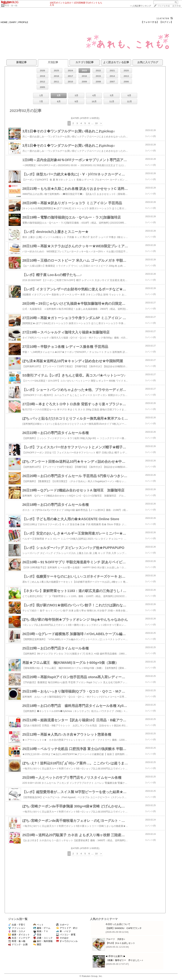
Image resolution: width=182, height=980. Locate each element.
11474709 (163, 18)
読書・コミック (43, 938)
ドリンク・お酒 (18, 944)
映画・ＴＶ (41, 931)
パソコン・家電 (66, 935)
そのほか (62, 938)
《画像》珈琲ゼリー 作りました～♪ (124, 960)
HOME (4, 22)
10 (96, 123)
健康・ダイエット (19, 935)
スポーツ (62, 925)
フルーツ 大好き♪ (115, 939)
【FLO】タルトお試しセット (120, 943)
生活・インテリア (19, 938)
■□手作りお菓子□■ (115, 956)
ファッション (17, 928)
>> (140, 6)
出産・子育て (17, 925)
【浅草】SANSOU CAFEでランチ (124, 928)
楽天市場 (176, 6)
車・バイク (63, 931)
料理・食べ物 (11, 6)
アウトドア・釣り (67, 928)
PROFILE (23, 22)
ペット (38, 925)
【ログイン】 (166, 22)
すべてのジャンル (67, 941)
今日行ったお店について (118, 924)
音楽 (37, 935)
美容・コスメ (17, 931)
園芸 (37, 944)
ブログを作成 (163, 6)
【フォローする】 (150, 22)
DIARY (13, 22)
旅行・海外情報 (43, 941)
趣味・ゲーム (42, 928)
